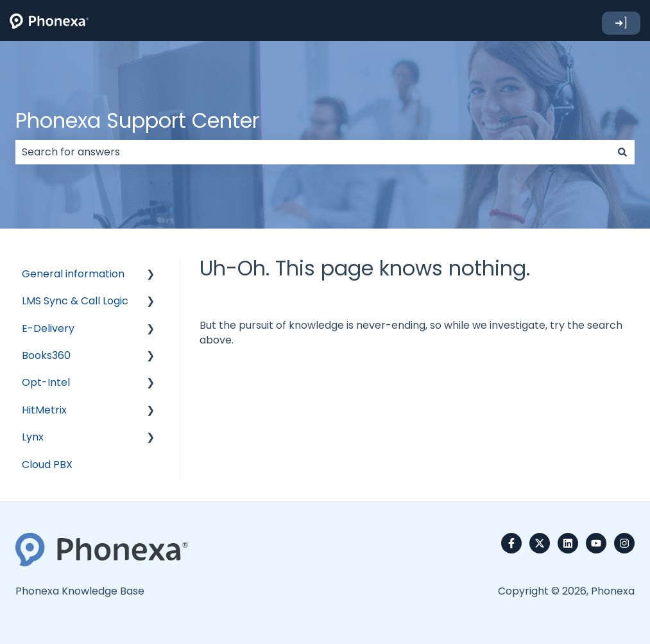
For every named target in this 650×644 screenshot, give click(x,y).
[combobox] (313, 152)
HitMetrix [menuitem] (44, 410)
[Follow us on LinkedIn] (568, 543)
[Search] (622, 152)
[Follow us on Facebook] (511, 543)
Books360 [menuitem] (46, 355)
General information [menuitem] (73, 274)
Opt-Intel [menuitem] (46, 382)
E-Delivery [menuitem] (48, 328)
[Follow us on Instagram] (624, 543)
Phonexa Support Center (137, 120)
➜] (621, 23)
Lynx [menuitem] (33, 437)
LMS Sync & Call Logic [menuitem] (75, 301)
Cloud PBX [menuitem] (47, 465)
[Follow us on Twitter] (540, 543)
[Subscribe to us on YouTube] (596, 543)
